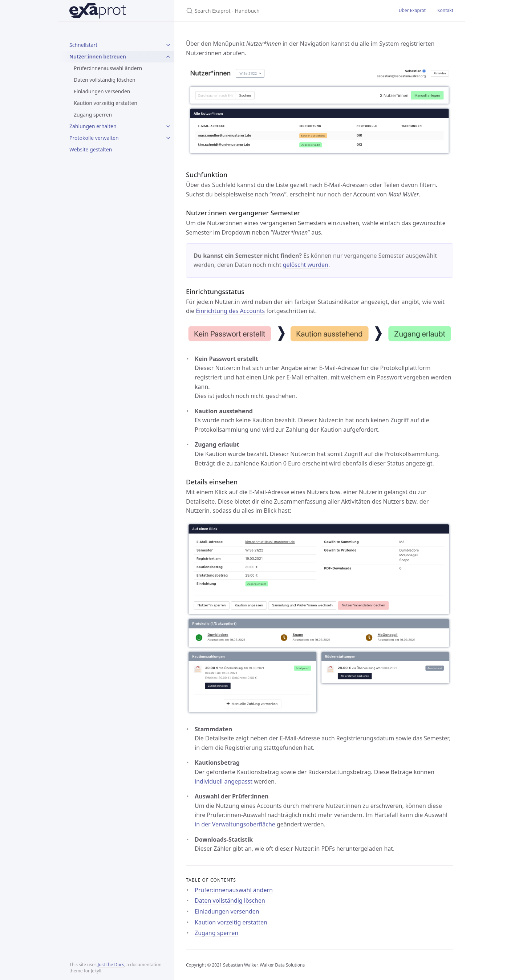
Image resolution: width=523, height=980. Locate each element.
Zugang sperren (93, 115)
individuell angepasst (224, 781)
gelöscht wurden (306, 265)
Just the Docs (111, 965)
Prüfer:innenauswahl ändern (108, 68)
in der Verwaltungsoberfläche (235, 824)
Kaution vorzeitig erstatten (106, 103)
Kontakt (445, 10)
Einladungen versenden (102, 91)
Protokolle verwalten (94, 138)
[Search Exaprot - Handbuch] (272, 11)
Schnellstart (83, 45)
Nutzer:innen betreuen (98, 56)
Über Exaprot (412, 10)
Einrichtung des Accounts (230, 311)
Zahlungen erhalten (93, 126)
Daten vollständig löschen (105, 80)
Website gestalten (91, 149)
